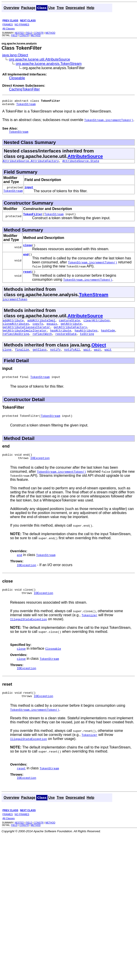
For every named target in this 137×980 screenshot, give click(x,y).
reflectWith (42, 344)
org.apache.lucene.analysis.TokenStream (49, 64)
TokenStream (26, 105)
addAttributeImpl (41, 328)
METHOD (50, 33)
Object (99, 355)
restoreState (66, 344)
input (29, 190)
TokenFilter (33, 218)
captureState (70, 328)
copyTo (38, 332)
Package (28, 8)
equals (52, 332)
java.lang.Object (15, 55)
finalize (22, 360)
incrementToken (15, 306)
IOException (40, 471)
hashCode (108, 340)
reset (28, 278)
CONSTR (39, 33)
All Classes (9, 29)
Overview (11, 8)
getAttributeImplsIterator (25, 340)
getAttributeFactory (70, 336)
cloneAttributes (16, 332)
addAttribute (13, 328)
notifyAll (72, 360)
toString (87, 344)
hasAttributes (86, 340)
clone (7, 360)
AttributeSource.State (81, 163)
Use (52, 8)
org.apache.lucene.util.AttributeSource (39, 59)
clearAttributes (97, 328)
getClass (40, 360)
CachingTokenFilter (24, 89)
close (28, 250)
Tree (60, 8)
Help (90, 8)
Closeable (17, 78)
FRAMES (8, 24)
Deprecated (75, 8)
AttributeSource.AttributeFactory (31, 163)
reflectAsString (16, 344)
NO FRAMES (22, 24)
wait (87, 360)
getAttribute (71, 332)
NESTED (19, 33)
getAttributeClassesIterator (26, 336)
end (26, 260)
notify (55, 360)
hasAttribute (61, 340)
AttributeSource (85, 158)
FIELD (29, 33)
